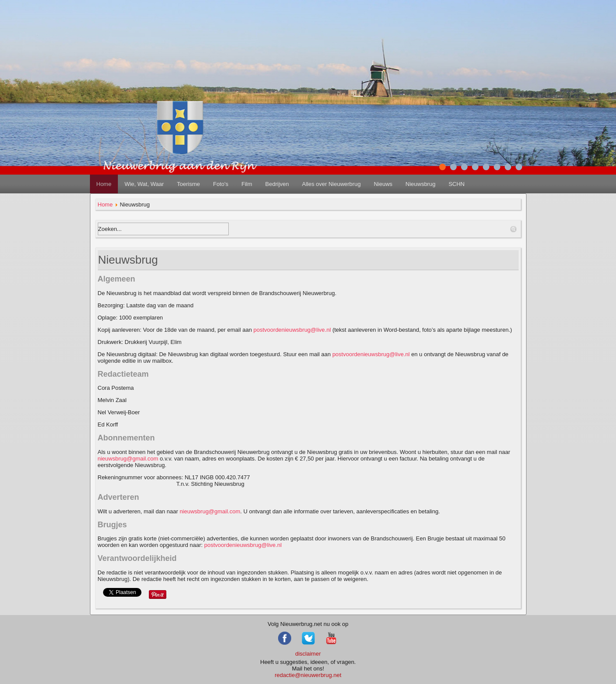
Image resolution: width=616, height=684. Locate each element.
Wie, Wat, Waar (144, 184)
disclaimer (308, 654)
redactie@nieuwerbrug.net (308, 675)
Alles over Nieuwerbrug (331, 184)
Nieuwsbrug (421, 184)
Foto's (221, 184)
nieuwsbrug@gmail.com (128, 459)
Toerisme (188, 184)
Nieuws (383, 184)
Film (247, 184)
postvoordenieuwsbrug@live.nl (292, 330)
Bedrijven (277, 184)
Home (104, 184)
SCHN (456, 184)
